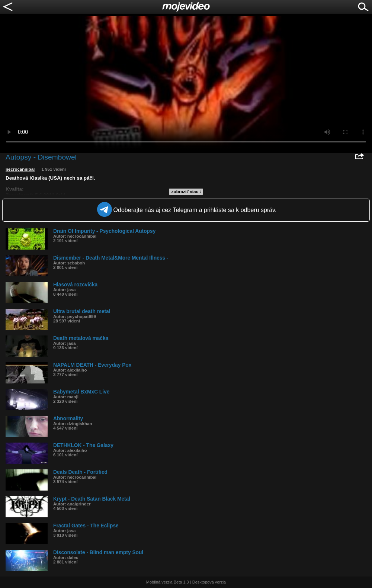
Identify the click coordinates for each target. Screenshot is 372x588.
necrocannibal (20, 169)
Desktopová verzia (209, 582)
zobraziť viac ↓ (187, 192)
